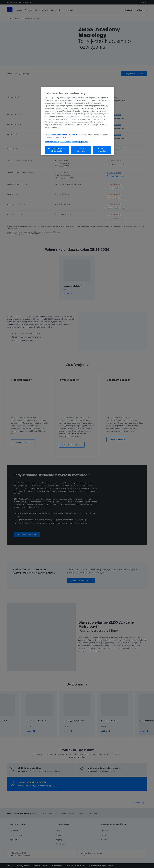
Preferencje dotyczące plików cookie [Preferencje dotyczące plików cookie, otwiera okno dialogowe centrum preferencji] (57, 150)
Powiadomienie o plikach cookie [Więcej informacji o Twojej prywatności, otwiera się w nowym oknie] (58, 142)
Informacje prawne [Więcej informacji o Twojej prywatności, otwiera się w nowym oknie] (80, 142)
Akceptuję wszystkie (102, 150)
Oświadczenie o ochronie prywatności (65, 134)
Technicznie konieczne (81, 150)
